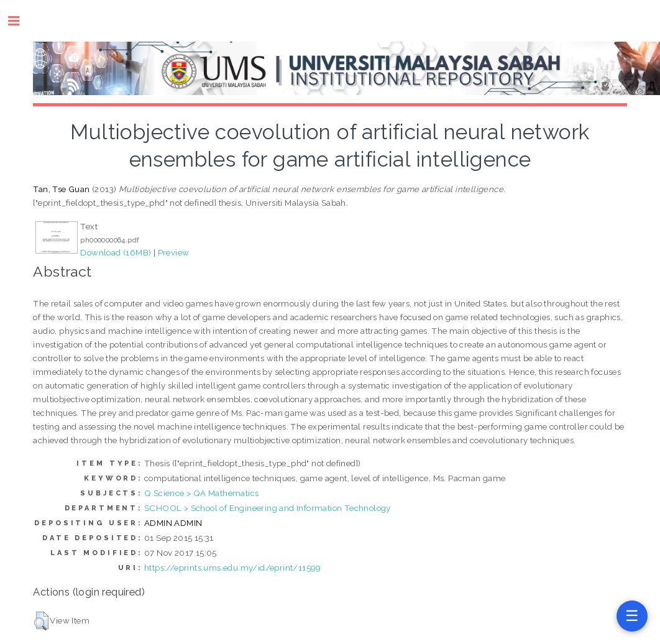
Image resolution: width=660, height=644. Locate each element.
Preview (174, 252)
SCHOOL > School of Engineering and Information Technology (268, 508)
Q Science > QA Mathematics (201, 493)
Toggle (20, 21)
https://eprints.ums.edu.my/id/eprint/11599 (233, 568)
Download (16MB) (116, 252)
